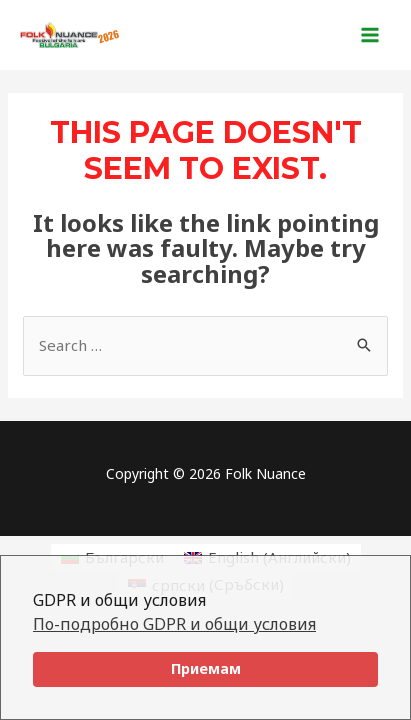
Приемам (206, 668)
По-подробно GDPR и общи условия (174, 624)
